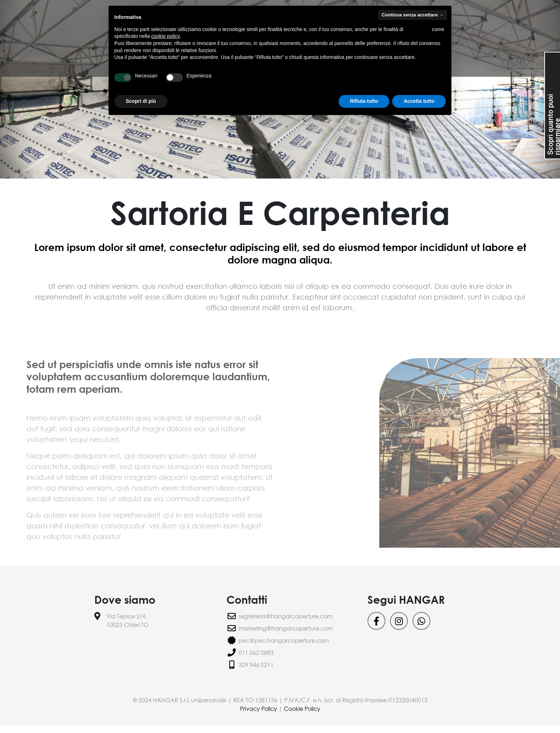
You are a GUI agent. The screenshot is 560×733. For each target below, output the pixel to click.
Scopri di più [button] (141, 101)
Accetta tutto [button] (419, 101)
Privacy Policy (259, 709)
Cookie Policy (302, 709)
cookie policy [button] (166, 36)
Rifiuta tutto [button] (364, 101)
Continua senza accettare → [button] (413, 15)
